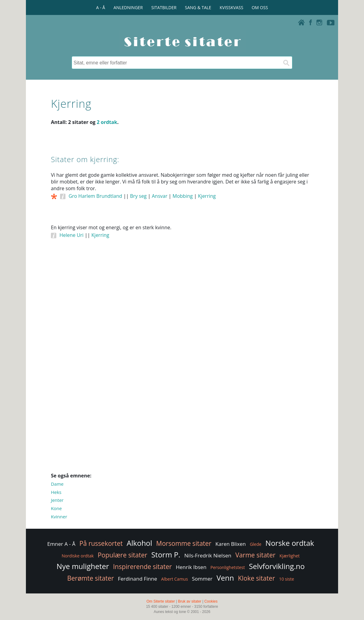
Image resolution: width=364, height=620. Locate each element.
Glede (255, 544)
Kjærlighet (290, 556)
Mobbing (183, 196)
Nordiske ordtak (78, 556)
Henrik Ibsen (191, 567)
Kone (56, 508)
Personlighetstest (228, 567)
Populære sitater (122, 555)
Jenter (57, 500)
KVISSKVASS (232, 7)
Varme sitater (255, 555)
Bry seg (138, 196)
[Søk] (286, 63)
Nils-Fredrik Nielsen (208, 555)
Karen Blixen (231, 544)
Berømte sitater (90, 578)
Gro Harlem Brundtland (95, 196)
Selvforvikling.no (277, 566)
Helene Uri (71, 235)
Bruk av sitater (190, 601)
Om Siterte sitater (161, 601)
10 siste (286, 579)
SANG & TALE (198, 7)
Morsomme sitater (184, 543)
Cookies (211, 601)
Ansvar (160, 196)
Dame (57, 484)
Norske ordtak (290, 543)
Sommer (202, 579)
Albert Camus (174, 579)
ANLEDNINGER (128, 7)
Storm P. (166, 555)
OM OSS (260, 7)
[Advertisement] (182, 309)
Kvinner (59, 517)
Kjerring (207, 196)
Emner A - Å (61, 544)
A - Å (100, 7)
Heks (56, 492)
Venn (225, 578)
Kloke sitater (257, 578)
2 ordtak (107, 122)
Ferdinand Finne (138, 579)
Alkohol (140, 543)
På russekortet (101, 543)
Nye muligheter (83, 566)
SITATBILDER (164, 7)
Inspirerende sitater (143, 567)
